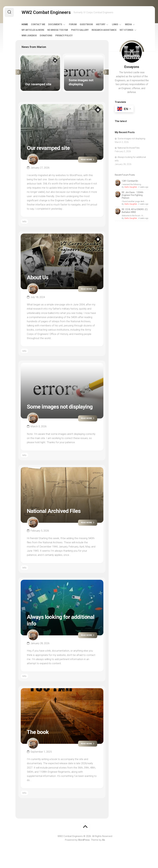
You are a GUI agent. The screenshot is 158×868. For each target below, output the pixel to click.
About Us (38, 277)
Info (24, 222)
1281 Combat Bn (130, 181)
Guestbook (86, 24)
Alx (103, 840)
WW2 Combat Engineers (46, 12)
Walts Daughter (131, 187)
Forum (73, 24)
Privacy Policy (64, 36)
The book (38, 732)
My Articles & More (33, 30)
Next (106, 72)
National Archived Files (54, 511)
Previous (18, 72)
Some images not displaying (60, 407)
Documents (55, 24)
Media (128, 24)
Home (25, 24)
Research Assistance (104, 30)
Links (115, 24)
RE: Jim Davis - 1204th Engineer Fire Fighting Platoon (133, 195)
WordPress (84, 840)
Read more (88, 159)
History (101, 24)
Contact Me (38, 24)
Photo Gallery (80, 30)
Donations (46, 36)
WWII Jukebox (29, 36)
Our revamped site (48, 148)
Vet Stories (126, 30)
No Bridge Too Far (58, 30)
